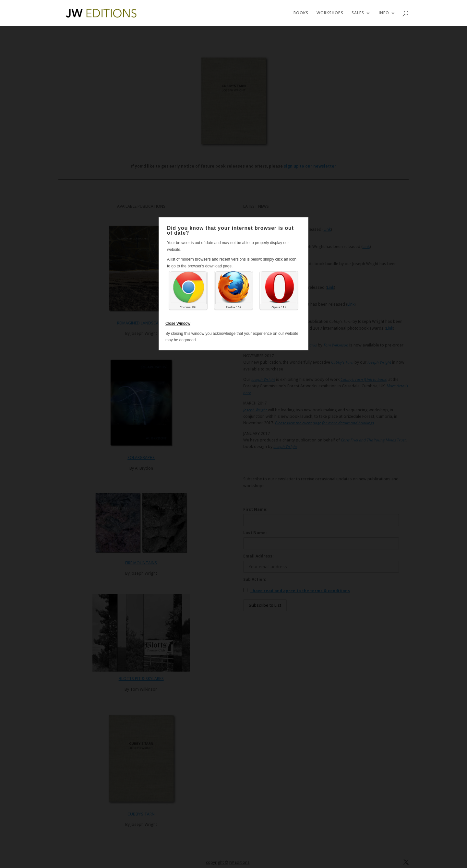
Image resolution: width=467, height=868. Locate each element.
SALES (358, 13)
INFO (384, 13)
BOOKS (301, 13)
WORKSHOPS (330, 13)
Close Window (178, 323)
